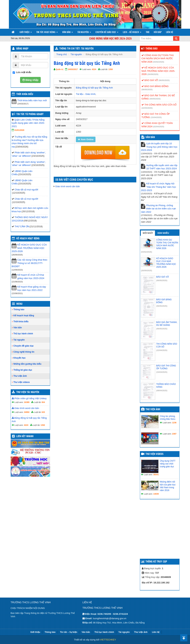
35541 (156, 475)
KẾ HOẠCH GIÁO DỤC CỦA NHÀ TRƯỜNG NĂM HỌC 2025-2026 (29, 248)
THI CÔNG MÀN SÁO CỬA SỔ (159, 105)
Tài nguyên (84, 32)
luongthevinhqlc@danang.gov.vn (110, 618)
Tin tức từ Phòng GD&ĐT (30, 114)
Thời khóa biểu (21, 322)
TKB (148, 32)
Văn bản (68, 32)
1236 (174, 423)
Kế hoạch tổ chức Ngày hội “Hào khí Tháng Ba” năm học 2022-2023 (158, 187)
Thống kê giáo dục (23, 370)
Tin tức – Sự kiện (69, 632)
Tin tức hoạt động (47, 32)
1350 (111, 69)
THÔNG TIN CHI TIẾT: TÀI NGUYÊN (76, 49)
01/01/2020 (19, 130)
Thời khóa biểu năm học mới (32, 100)
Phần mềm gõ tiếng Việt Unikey (29, 398)
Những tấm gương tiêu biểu (27, 364)
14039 (156, 494)
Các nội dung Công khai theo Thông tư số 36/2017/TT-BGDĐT (30, 263)
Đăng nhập (22, 49)
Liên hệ (170, 32)
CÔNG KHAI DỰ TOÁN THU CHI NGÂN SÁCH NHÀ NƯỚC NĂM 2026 (158, 58)
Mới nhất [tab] (148, 233)
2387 (174, 434)
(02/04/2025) (159, 127)
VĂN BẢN (150, 137)
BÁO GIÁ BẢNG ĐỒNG (155, 86)
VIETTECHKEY (108, 640)
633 (43, 412)
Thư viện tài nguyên (28, 392)
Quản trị (60, 69)
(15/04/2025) (156, 117)
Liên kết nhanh (25, 436)
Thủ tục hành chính (23, 334)
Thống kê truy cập (156, 562)
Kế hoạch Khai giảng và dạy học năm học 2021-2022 (32, 288)
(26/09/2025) (153, 74)
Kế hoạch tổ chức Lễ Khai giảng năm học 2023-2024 (31, 277)
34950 (27, 412)
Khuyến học (20, 358)
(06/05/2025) (164, 80)
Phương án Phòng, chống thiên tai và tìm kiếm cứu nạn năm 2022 (158, 209)
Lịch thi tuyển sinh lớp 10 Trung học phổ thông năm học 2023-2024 (159, 147)
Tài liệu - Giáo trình (86, 94)
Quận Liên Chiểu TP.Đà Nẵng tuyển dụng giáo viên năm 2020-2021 (28, 123)
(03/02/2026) (159, 62)
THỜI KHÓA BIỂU (25, 94)
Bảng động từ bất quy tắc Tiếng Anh (94, 88)
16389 (27, 402)
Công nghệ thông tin (24, 352)
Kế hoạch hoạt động (28, 239)
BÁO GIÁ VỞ (150, 80)
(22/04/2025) (147, 108)
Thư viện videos (22, 382)
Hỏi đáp (158, 32)
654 (43, 402)
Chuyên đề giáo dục (107, 32)
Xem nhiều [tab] (163, 233)
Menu (19, 304)
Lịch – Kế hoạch (132, 32)
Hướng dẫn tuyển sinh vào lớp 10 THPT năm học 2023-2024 (162, 167)
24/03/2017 (73, 69)
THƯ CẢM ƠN (22, 226)
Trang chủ (62, 54)
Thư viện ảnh (20, 376)
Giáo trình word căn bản (68, 186)
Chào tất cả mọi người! (26, 190)
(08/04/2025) (162, 391)
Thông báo (19, 310)
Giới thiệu (26, 32)
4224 (94, 69)
